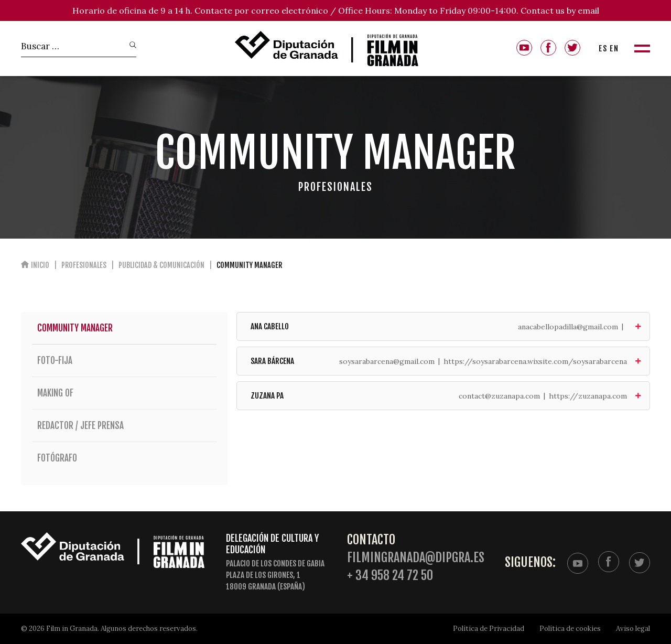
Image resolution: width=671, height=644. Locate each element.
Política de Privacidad (489, 629)
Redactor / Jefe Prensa (124, 426)
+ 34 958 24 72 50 (390, 576)
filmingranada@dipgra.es (416, 558)
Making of (124, 393)
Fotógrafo (124, 458)
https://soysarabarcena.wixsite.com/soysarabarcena (535, 361)
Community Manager (75, 328)
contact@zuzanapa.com (499, 396)
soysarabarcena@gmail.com (387, 361)
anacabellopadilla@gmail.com (568, 327)
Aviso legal (633, 629)
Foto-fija (124, 361)
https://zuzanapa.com (588, 396)
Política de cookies (570, 629)
